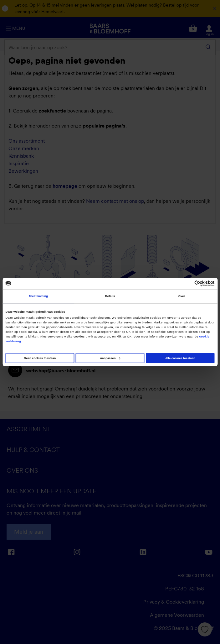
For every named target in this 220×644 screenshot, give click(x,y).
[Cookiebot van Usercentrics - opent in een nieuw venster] (187, 283)
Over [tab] (182, 296)
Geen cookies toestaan (40, 358)
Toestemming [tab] (38, 296)
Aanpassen (110, 358)
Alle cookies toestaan (180, 358)
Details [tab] (110, 296)
